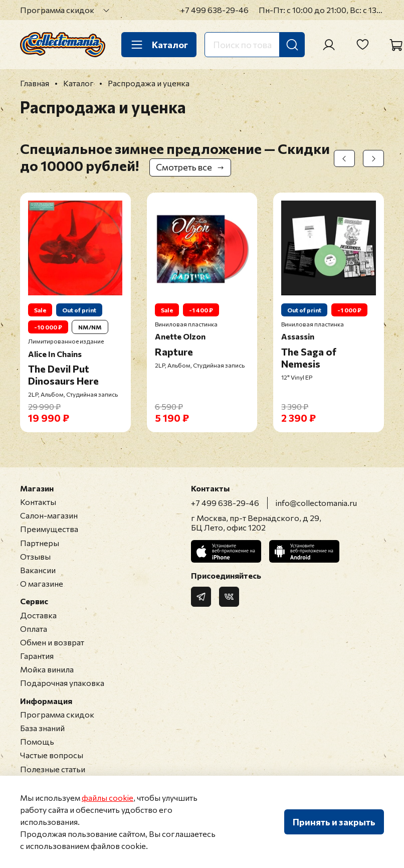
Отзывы (35, 556)
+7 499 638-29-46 (215, 10)
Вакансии (38, 570)
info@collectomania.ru (316, 503)
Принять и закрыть (334, 822)
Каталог (159, 45)
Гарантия (37, 656)
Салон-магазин (49, 515)
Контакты (38, 502)
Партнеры (40, 543)
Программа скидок (57, 10)
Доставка (38, 615)
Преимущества (49, 529)
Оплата (34, 629)
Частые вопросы (52, 755)
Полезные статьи (53, 769)
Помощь (37, 741)
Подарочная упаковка (62, 683)
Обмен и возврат (52, 642)
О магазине (42, 583)
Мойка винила (47, 669)
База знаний (42, 728)
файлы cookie (108, 798)
